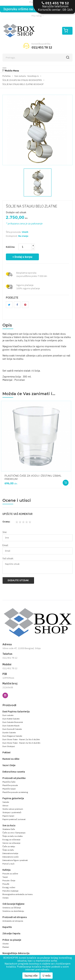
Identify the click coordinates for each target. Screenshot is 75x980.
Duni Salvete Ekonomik (13, 722)
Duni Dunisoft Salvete (12, 729)
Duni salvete (8, 715)
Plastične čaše (9, 782)
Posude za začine (10, 874)
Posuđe (6, 884)
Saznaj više (31, 976)
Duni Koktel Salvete (11, 719)
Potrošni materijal (10, 891)
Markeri (6, 947)
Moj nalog (38, 16)
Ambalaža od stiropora (13, 921)
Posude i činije (9, 880)
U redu (46, 976)
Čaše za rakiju (9, 846)
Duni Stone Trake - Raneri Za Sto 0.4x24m (21, 739)
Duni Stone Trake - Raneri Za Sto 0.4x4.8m (21, 743)
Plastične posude (10, 785)
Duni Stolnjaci (9, 746)
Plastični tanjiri (9, 789)
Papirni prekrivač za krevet (14, 819)
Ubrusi (5, 805)
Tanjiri (5, 877)
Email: (5, 545)
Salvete (6, 802)
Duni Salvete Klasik (11, 726)
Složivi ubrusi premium (13, 809)
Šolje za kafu (8, 850)
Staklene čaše (9, 829)
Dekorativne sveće (10, 857)
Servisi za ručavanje (11, 843)
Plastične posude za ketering (15, 792)
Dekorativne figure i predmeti (15, 860)
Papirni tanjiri (8, 816)
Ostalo (5, 898)
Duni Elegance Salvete (12, 736)
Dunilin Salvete (9, 732)
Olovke (5, 944)
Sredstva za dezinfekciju (13, 911)
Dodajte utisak (18, 580)
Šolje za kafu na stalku (13, 836)
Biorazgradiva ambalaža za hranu (18, 894)
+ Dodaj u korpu (22, 257)
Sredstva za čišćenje (12, 908)
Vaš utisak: (8, 558)
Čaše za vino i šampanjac (14, 833)
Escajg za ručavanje (11, 840)
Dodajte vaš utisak (16, 212)
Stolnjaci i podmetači (12, 812)
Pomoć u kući (8, 864)
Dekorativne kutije (10, 853)
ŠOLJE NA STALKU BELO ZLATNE (32, 206)
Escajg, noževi (9, 887)
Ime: (5, 532)
